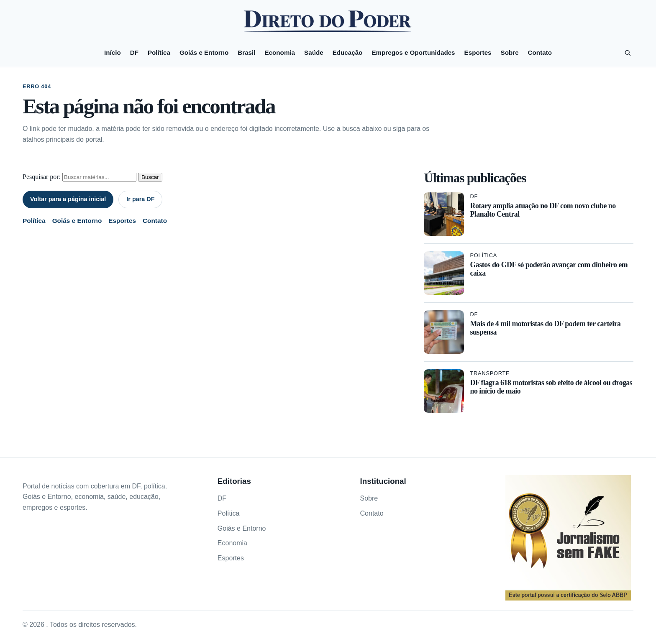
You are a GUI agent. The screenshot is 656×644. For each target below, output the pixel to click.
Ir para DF (140, 199)
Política (159, 52)
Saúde (314, 52)
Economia (280, 52)
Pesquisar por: (42, 177)
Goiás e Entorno (204, 52)
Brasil (246, 52)
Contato (540, 52)
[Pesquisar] (628, 53)
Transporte (490, 373)
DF (134, 52)
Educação (348, 52)
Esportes (478, 52)
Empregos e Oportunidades (413, 52)
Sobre (510, 52)
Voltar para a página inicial (68, 199)
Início (113, 52)
